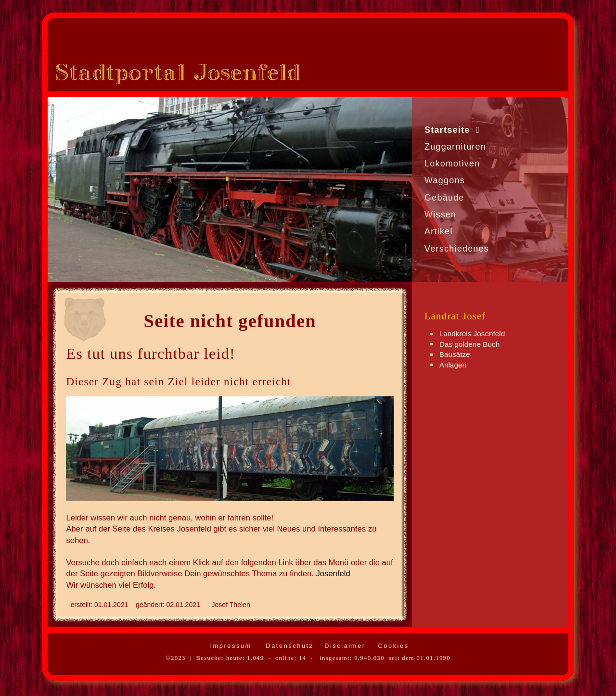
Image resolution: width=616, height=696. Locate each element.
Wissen (440, 215)
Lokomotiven (452, 164)
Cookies (392, 646)
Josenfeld (333, 574)
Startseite (447, 130)
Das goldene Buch (470, 344)
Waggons (445, 180)
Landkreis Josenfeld (472, 334)
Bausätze (455, 354)
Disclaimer (343, 646)
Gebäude (444, 198)
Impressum (229, 646)
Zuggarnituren (455, 147)
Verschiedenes (457, 249)
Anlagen (453, 364)
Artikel (439, 231)
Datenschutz (288, 646)
